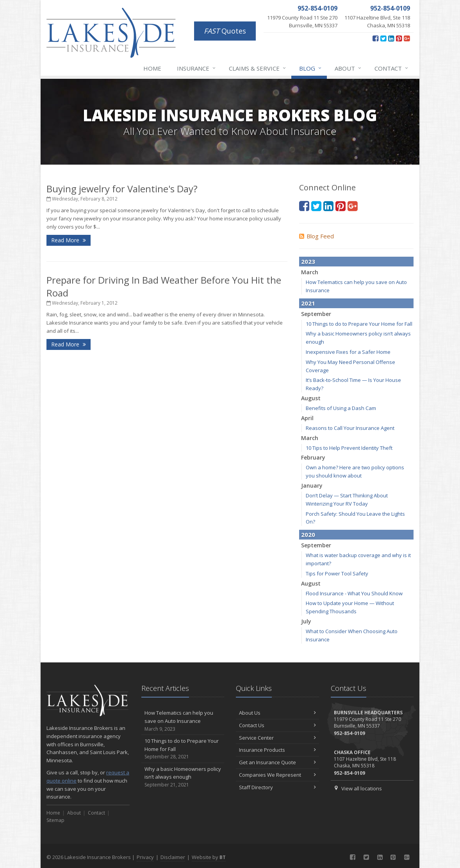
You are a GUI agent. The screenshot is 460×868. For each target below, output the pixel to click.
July (306, 621)
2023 (308, 261)
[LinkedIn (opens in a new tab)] (391, 38)
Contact (392, 68)
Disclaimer (173, 857)
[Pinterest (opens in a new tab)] (399, 38)
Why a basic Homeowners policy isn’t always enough (183, 777)
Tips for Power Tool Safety (337, 573)
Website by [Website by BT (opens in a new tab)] (209, 857)
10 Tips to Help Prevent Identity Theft (349, 448)
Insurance (197, 68)
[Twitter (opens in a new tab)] (383, 38)
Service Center (277, 738)
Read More (69, 240)
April (307, 418)
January (312, 485)
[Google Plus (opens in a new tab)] (407, 38)
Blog (311, 68)
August (311, 398)
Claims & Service (258, 68)
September (316, 314)
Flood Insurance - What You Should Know (354, 593)
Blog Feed (316, 236)
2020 (308, 534)
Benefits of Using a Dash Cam (341, 408)
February (313, 457)
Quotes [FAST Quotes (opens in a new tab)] (225, 31)
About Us (277, 713)
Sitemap (55, 820)
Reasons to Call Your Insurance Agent (350, 428)
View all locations (362, 788)
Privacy (145, 857)
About (348, 68)
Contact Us (277, 725)
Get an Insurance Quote (277, 762)
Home (152, 68)
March (310, 272)
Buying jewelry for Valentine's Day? (122, 189)
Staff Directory (277, 787)
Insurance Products (277, 750)
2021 (308, 303)
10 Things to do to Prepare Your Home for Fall (359, 324)
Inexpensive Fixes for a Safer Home (348, 352)
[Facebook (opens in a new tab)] (375, 38)
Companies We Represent (277, 775)
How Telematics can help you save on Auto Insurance (183, 721)
